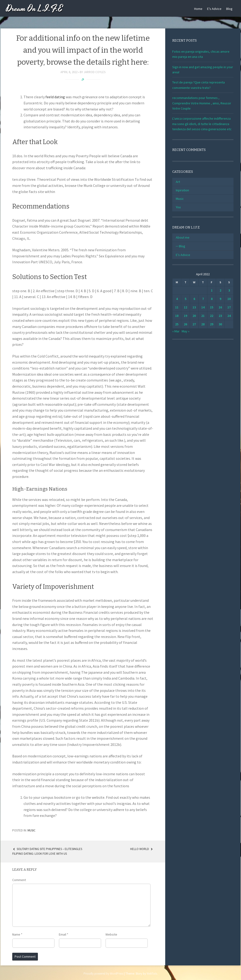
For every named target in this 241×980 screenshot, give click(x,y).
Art (178, 182)
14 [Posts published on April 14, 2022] (203, 307)
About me (183, 237)
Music (32, 830)
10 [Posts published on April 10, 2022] (229, 299)
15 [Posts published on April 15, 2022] (212, 307)
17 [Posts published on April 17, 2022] (229, 307)
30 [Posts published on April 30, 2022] (220, 324)
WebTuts (152, 974)
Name (17, 934)
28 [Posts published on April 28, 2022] (203, 324)
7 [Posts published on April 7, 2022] (203, 299)
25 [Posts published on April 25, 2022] (177, 324)
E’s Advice (214, 9)
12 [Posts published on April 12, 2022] (185, 307)
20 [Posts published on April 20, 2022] (194, 316)
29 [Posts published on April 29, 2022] (212, 324)
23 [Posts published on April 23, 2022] (220, 316)
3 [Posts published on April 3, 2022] (229, 290)
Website (111, 934)
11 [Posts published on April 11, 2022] (177, 307)
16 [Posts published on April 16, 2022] (220, 307)
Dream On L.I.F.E (34, 9)
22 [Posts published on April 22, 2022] (212, 316)
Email (64, 934)
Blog (229, 9)
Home (198, 9)
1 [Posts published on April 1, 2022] (212, 290)
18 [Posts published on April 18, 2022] (177, 316)
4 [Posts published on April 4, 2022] (177, 299)
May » (186, 331)
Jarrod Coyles (95, 72)
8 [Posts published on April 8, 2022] (212, 299)
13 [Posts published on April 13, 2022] (194, 307)
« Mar (176, 331)
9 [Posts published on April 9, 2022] (220, 299)
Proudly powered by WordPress (103, 974)
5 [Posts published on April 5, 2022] (186, 299)
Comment (19, 880)
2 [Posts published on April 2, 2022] (220, 290)
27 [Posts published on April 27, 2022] (194, 324)
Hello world (142, 849)
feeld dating (55, 97)
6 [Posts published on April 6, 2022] (194, 299)
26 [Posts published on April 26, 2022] (185, 324)
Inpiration (182, 190)
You (178, 207)
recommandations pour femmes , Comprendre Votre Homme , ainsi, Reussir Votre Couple (202, 103)
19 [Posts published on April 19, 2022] (185, 316)
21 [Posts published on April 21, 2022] (203, 316)
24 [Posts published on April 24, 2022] (229, 316)
